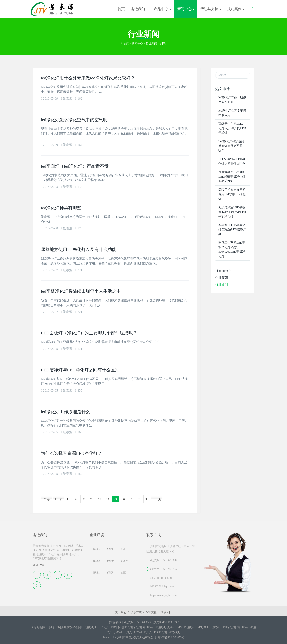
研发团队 (166, 612)
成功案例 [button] (236, 9)
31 (131, 499)
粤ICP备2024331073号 (171, 638)
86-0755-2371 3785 (161, 578)
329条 (47, 499)
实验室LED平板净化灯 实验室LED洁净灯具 (232, 230)
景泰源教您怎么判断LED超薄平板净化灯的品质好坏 (232, 177)
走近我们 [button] (139, 9)
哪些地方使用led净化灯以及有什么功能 (79, 249)
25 (84, 499)
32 (139, 499)
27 (100, 499)
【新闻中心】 (225, 271)
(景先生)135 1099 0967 (164, 569)
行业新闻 (151, 44)
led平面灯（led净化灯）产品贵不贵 (75, 166)
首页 (121, 9)
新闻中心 (137, 44)
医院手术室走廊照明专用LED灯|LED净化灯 (232, 194)
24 (76, 499)
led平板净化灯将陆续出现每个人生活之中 (81, 291)
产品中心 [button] (163, 9)
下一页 (157, 499)
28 (108, 499)
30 (123, 499)
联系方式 (136, 612)
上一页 (58, 499)
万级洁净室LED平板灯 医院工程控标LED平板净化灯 (232, 212)
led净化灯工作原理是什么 (65, 412)
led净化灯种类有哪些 (61, 208)
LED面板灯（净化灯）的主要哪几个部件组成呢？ (89, 333)
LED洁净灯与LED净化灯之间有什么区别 (80, 370)
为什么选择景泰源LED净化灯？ (71, 453)
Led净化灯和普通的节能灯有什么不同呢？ (231, 146)
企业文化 (151, 612)
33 (147, 499)
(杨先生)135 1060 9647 (164, 560)
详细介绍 (40, 565)
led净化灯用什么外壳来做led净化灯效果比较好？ (88, 78)
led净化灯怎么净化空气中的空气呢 (74, 120)
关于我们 (121, 612)
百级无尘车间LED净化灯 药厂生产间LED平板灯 (232, 128)
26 (92, 499)
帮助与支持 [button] (211, 9)
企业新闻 (222, 278)
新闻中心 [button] (186, 9)
